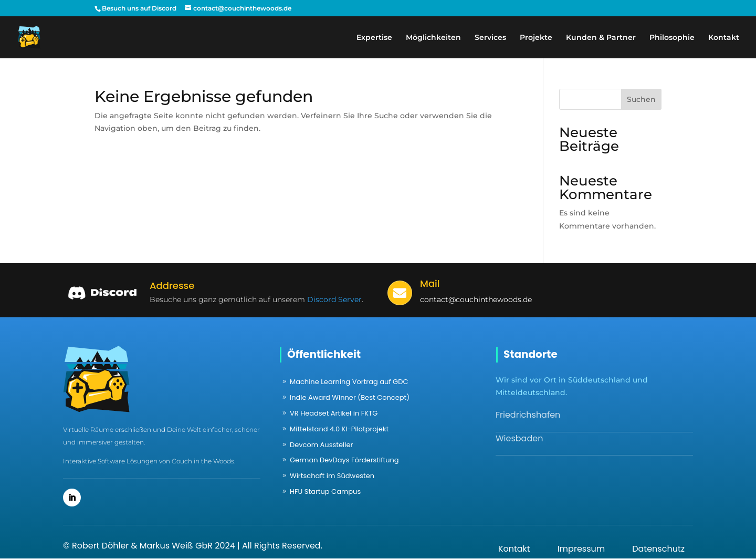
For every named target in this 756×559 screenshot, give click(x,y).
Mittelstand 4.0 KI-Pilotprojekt (339, 429)
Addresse (172, 286)
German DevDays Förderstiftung (344, 460)
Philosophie (672, 38)
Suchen (641, 99)
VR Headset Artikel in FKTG (334, 413)
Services (490, 38)
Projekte (536, 38)
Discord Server (334, 299)
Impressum (581, 549)
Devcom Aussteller (321, 445)
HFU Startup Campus (325, 491)
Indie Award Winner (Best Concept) (350, 397)
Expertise (374, 38)
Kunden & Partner (601, 38)
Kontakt (724, 38)
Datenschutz (658, 549)
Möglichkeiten (433, 38)
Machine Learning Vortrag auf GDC (349, 382)
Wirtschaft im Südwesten (332, 476)
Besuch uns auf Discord (139, 8)
